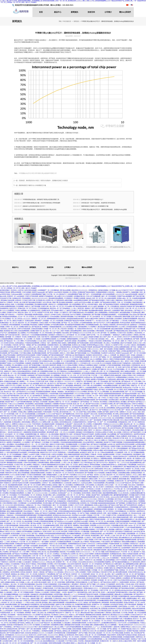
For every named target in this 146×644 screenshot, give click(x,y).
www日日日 (141, 465)
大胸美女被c (90, 438)
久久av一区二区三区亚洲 (26, 317)
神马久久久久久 (11, 531)
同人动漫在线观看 (110, 298)
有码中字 (32, 481)
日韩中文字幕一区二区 (108, 448)
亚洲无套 (11, 406)
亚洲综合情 (71, 635)
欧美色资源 (88, 627)
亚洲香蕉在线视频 (85, 570)
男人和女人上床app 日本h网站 (84, 398)
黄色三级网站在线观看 (128, 371)
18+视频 (19, 562)
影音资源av (96, 572)
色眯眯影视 (27, 432)
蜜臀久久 (104, 440)
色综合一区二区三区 (97, 574)
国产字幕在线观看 (58, 408)
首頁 (41, 12)
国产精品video (62, 383)
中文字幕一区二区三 (55, 390)
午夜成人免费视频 (21, 310)
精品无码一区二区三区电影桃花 (60, 308)
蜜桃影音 (123, 355)
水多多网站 (5, 590)
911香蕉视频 (25, 325)
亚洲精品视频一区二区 (102, 527)
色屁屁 (38, 339)
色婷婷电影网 (95, 531)
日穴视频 (112, 290)
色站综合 (11, 556)
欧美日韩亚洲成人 (38, 469)
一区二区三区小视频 (121, 485)
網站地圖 (131, 267)
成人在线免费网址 (96, 385)
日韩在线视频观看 (14, 325)
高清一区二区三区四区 (115, 337)
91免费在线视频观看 (139, 298)
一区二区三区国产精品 (80, 412)
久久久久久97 (66, 550)
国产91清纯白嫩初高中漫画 (27, 450)
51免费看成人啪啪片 (92, 365)
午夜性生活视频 (20, 436)
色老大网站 (23, 383)
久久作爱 (122, 327)
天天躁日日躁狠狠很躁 (34, 475)
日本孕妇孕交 (13, 489)
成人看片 (4, 347)
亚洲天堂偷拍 (22, 416)
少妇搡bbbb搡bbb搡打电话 (31, 596)
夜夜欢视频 (41, 349)
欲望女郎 (18, 300)
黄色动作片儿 (68, 578)
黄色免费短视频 (125, 312)
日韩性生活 (126, 432)
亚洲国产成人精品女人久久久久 (57, 450)
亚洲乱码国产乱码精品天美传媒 (108, 576)
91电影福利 (15, 400)
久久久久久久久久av (22, 635)
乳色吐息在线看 (125, 323)
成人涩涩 (25, 481)
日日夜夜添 (4, 325)
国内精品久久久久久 (39, 562)
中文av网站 (68, 306)
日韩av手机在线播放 (9, 355)
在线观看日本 (99, 438)
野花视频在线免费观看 (109, 314)
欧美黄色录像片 (5, 290)
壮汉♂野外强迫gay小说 (88, 463)
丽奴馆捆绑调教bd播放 (110, 493)
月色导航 (137, 633)
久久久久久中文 (26, 533)
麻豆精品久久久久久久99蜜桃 (120, 615)
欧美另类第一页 (107, 467)
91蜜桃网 (56, 404)
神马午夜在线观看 (60, 564)
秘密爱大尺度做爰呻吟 (46, 296)
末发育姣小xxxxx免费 (79, 515)
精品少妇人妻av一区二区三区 (27, 312)
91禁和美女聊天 (114, 312)
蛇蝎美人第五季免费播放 (25, 531)
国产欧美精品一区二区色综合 (90, 402)
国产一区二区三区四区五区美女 (115, 308)
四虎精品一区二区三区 (96, 521)
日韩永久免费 (44, 323)
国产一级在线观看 (96, 420)
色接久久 (72, 615)
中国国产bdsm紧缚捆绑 (125, 296)
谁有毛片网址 (120, 584)
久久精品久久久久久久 (16, 351)
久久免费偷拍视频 (80, 578)
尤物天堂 (29, 540)
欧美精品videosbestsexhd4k (62, 515)
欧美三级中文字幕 (137, 317)
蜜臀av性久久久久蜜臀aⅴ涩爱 (75, 396)
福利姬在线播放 (103, 290)
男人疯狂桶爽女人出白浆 (20, 365)
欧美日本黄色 (24, 400)
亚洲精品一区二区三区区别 (14, 319)
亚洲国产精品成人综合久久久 (131, 629)
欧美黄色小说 (85, 503)
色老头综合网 (78, 424)
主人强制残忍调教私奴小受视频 (11, 446)
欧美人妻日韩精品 (92, 617)
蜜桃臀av (76, 525)
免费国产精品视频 (130, 396)
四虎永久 (129, 475)
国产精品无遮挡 (84, 359)
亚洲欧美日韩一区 (121, 481)
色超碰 (137, 460)
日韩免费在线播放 (74, 452)
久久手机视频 (62, 339)
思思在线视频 (39, 404)
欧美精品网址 (17, 422)
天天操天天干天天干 (128, 290)
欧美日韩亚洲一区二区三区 (67, 349)
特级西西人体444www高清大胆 (120, 325)
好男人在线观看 (87, 436)
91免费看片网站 (47, 507)
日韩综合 (94, 611)
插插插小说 (142, 327)
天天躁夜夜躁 (26, 446)
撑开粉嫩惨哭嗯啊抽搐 (74, 533)
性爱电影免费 (125, 304)
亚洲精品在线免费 (10, 381)
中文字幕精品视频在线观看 (71, 390)
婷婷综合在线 (41, 408)
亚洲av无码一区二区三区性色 (27, 308)
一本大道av (48, 548)
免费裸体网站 (68, 426)
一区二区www (30, 381)
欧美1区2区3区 (98, 355)
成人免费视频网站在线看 (131, 564)
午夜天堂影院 (106, 542)
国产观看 (136, 339)
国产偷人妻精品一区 (135, 487)
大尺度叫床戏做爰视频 (114, 365)
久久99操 (13, 491)
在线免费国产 (17, 481)
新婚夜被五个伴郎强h (89, 606)
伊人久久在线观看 (106, 363)
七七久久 (6, 349)
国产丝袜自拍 (10, 314)
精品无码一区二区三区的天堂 (65, 473)
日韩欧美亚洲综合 (65, 347)
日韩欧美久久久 (61, 335)
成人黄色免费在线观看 (117, 392)
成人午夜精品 (104, 325)
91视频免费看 (98, 424)
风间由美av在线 (48, 576)
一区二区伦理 (96, 416)
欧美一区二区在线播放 (10, 495)
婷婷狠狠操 (69, 302)
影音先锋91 (50, 621)
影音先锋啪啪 (108, 414)
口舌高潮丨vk (90, 396)
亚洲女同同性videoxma (85, 329)
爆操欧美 (115, 479)
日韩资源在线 (136, 365)
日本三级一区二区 (131, 308)
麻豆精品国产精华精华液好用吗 (108, 327)
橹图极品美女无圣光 (89, 629)
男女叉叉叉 (68, 596)
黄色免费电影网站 (76, 331)
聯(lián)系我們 (125, 12)
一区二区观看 (58, 507)
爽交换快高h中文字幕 (96, 471)
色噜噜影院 (31, 375)
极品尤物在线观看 (117, 329)
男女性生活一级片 (10, 392)
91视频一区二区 (89, 527)
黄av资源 (50, 489)
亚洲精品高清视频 (130, 576)
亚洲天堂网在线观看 (96, 343)
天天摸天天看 (93, 339)
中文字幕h (46, 377)
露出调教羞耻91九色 (20, 430)
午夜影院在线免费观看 (32, 343)
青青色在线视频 (95, 465)
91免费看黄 (42, 550)
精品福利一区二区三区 (104, 633)
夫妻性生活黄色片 (127, 335)
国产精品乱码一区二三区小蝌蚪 (14, 341)
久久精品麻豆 (76, 536)
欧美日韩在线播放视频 (28, 584)
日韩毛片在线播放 (57, 454)
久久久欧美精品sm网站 (70, 327)
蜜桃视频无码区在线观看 (15, 463)
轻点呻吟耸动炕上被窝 (129, 446)
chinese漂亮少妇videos (86, 562)
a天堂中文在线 (42, 635)
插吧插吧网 (105, 602)
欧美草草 (12, 562)
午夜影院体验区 (47, 505)
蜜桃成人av (63, 635)
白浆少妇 (21, 290)
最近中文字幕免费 (126, 343)
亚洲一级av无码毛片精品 (110, 538)
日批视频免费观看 (91, 387)
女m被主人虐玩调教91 (7, 444)
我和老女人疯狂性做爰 (107, 319)
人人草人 (74, 308)
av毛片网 (59, 477)
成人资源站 (55, 422)
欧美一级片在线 (28, 477)
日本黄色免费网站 (7, 458)
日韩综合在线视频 (102, 544)
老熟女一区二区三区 (20, 458)
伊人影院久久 (59, 381)
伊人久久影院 (93, 306)
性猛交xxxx (74, 448)
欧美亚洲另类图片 (107, 627)
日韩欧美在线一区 (20, 339)
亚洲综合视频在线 (82, 582)
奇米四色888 (112, 373)
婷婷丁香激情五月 (6, 483)
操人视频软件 (75, 463)
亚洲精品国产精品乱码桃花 (86, 292)
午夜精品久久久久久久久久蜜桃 (63, 400)
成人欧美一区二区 (36, 525)
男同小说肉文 (103, 428)
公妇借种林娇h (126, 548)
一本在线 (64, 592)
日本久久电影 (109, 485)
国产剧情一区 (105, 333)
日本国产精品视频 (6, 359)
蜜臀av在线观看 (16, 292)
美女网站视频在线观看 (39, 353)
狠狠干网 (55, 302)
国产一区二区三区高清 (14, 521)
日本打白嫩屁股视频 (113, 323)
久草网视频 (110, 481)
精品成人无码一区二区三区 (95, 298)
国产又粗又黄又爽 (139, 296)
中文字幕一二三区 (97, 375)
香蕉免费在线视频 (11, 604)
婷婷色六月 (52, 304)
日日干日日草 (53, 452)
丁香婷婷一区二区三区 (41, 511)
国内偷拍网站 (83, 327)
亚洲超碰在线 (123, 422)
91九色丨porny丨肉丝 (134, 412)
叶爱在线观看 (47, 412)
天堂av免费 (109, 331)
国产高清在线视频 (102, 400)
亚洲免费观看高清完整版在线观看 (85, 400)
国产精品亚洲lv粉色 (9, 609)
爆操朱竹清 (44, 452)
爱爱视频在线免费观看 (24, 438)
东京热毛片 (51, 341)
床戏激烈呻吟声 (118, 467)
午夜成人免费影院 (121, 436)
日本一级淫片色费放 (102, 396)
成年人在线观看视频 (59, 495)
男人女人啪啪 (81, 367)
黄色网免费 (51, 432)
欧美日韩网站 (92, 412)
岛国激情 (89, 355)
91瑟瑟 (5, 375)
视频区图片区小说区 (66, 434)
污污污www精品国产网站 (8, 467)
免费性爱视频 (72, 343)
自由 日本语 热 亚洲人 (103, 497)
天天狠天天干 (84, 339)
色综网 (100, 414)
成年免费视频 (110, 436)
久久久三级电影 (107, 479)
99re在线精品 (28, 511)
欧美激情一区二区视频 (78, 487)
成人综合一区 (47, 331)
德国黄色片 (59, 385)
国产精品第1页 (37, 327)
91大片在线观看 (68, 296)
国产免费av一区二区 (106, 357)
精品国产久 (127, 292)
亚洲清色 (49, 408)
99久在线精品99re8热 (46, 361)
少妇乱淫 (47, 314)
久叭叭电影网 (97, 467)
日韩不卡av (117, 580)
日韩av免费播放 (62, 568)
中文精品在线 (57, 598)
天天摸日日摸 (40, 381)
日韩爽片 (25, 454)
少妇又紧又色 (12, 329)
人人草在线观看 (27, 410)
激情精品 (78, 410)
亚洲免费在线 (128, 339)
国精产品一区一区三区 (138, 385)
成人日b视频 (20, 582)
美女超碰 (62, 302)
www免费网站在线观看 (81, 300)
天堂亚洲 (16, 345)
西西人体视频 (89, 540)
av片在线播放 (127, 499)
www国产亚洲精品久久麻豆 (25, 369)
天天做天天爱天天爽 (29, 300)
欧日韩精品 (104, 402)
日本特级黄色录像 (34, 452)
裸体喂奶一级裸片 (31, 613)
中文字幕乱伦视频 (55, 323)
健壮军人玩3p (37, 438)
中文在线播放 (71, 552)
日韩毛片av (86, 631)
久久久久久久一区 (13, 540)
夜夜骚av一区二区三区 (65, 519)
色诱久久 (63, 353)
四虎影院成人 (62, 452)
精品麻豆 (85, 460)
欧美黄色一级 (48, 527)
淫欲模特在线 (10, 436)
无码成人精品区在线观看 (96, 460)
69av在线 (39, 584)
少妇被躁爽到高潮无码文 (65, 398)
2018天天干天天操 (16, 519)
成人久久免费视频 (96, 359)
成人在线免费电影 (31, 349)
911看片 (102, 487)
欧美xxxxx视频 (71, 367)
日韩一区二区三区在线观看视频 (25, 414)
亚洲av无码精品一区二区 (132, 602)
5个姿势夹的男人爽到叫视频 (64, 300)
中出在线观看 (64, 430)
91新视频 (102, 365)
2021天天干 (127, 337)
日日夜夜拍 (104, 404)
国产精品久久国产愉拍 (24, 469)
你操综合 (43, 460)
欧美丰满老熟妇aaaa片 (138, 323)
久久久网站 (29, 491)
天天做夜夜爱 (119, 452)
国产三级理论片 (58, 527)
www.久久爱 (91, 367)
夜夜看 (132, 398)
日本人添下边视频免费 (93, 296)
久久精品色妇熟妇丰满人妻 (34, 538)
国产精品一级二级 (92, 487)
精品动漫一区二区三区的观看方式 (23, 359)
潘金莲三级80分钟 (76, 586)
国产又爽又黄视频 (98, 308)
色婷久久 (28, 306)
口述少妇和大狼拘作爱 (49, 365)
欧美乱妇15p (89, 377)
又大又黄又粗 (103, 351)
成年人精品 (142, 426)
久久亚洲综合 (53, 493)
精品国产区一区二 (115, 463)
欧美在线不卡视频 (74, 479)
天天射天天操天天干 (137, 615)
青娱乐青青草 (66, 588)
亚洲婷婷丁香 (60, 562)
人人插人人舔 (29, 582)
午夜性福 (34, 552)
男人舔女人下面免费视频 (112, 343)
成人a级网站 (22, 333)
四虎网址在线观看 (51, 349)
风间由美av (64, 517)
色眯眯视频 (135, 292)
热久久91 (39, 481)
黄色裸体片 (76, 584)
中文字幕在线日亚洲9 (117, 527)
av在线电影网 (41, 414)
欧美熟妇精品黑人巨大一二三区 (64, 621)
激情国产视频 (58, 576)
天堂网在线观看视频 (85, 351)
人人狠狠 (45, 359)
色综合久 (22, 426)
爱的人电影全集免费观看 (57, 602)
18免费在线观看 (12, 548)
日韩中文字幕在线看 (32, 296)
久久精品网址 (34, 420)
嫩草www (7, 497)
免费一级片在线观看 (106, 349)
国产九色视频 (21, 347)
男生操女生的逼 (136, 513)
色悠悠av (138, 458)
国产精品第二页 (20, 406)
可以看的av (55, 615)
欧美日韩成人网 (96, 609)
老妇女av (99, 430)
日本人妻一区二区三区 (123, 536)
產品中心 (58, 12)
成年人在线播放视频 (98, 361)
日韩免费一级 (115, 355)
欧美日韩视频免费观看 (67, 394)
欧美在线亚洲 (137, 363)
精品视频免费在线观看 (96, 310)
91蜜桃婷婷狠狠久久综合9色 (105, 292)
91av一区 (18, 598)
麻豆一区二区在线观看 (109, 296)
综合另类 (38, 602)
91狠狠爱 (28, 363)
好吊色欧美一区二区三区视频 (102, 317)
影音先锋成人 (129, 310)
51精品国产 (69, 424)
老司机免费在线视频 (88, 373)
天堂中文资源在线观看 (134, 471)
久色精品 (7, 564)
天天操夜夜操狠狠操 (86, 323)
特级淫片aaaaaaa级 (38, 292)
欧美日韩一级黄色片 (85, 308)
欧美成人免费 (10, 304)
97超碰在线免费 (114, 544)
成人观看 (14, 497)
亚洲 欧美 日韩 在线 (30, 351)
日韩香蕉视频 (134, 507)
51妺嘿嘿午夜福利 (20, 606)
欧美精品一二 (21, 602)
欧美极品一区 (72, 329)
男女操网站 (41, 426)
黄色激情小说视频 (47, 379)
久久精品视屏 (47, 586)
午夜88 (43, 465)
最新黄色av (18, 556)
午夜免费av (82, 448)
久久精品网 (77, 458)
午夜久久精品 (110, 300)
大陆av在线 (14, 398)
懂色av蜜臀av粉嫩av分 (129, 542)
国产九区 (86, 294)
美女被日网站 (47, 495)
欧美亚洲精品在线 (66, 422)
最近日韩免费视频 (24, 473)
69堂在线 (101, 499)
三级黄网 (143, 369)
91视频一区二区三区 (50, 329)
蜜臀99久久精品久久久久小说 (22, 424)
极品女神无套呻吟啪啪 (115, 550)
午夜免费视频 (132, 465)
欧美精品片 (84, 452)
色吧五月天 (9, 385)
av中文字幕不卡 (68, 576)
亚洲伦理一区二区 (88, 621)
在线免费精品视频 (138, 430)
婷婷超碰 (140, 355)
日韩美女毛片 (134, 544)
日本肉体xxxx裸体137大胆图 (26, 394)
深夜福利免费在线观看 (38, 473)
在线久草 (135, 383)
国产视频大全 (102, 369)
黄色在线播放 (67, 379)
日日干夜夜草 (48, 369)
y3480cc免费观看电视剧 (8, 306)
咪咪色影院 (78, 385)
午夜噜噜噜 (48, 509)
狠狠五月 (44, 440)
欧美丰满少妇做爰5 (31, 290)
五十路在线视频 (68, 385)
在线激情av (6, 572)
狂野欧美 (4, 369)
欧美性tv (75, 345)
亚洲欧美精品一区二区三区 (9, 323)
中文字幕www (51, 499)
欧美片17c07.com (46, 418)
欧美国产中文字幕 (43, 312)
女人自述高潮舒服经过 (42, 317)
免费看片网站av (126, 627)
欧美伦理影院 (86, 493)
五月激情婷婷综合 (84, 609)
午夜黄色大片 (43, 420)
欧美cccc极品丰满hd (92, 319)
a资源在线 (79, 430)
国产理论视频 (36, 306)
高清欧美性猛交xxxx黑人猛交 (45, 536)
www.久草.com (95, 631)
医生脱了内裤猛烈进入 (125, 363)
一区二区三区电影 (71, 562)
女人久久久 (27, 319)
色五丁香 (141, 394)
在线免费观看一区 (45, 367)
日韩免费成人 (8, 627)
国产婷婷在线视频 (81, 353)
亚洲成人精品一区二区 (124, 298)
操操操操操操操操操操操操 (113, 394)
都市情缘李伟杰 (83, 592)
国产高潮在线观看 (83, 343)
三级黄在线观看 (124, 582)
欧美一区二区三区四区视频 (74, 357)
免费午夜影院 (125, 497)
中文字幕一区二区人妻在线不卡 (57, 294)
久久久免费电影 (114, 477)
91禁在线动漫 (128, 546)
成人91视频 (82, 345)
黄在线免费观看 (36, 576)
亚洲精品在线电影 (137, 473)
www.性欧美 (58, 292)
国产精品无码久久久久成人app (115, 460)
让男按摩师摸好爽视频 (46, 521)
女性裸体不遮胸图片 (94, 448)
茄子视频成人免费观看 (14, 513)
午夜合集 (18, 377)
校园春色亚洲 (121, 471)
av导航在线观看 (141, 588)
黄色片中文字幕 (12, 416)
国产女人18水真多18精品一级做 (92, 304)
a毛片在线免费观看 (109, 294)
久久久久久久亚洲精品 (71, 359)
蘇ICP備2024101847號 (73, 278)
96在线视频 (5, 387)
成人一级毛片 (125, 361)
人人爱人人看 (66, 463)
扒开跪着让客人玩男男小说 (45, 300)
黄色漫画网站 (127, 609)
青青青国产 (39, 321)
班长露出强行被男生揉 (116, 396)
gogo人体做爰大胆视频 (92, 337)
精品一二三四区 (5, 542)
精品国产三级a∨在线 (91, 414)
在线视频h (106, 604)
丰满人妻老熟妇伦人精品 (28, 408)
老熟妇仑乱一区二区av (34, 505)
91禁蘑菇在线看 (79, 485)
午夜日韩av (47, 487)
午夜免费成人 (37, 631)
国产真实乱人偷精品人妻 (26, 623)
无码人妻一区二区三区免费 (32, 485)
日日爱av (142, 533)
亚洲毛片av (11, 596)
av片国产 (74, 351)
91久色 (143, 536)
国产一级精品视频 (46, 598)
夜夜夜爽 (129, 349)
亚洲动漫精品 (20, 343)
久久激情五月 (64, 312)
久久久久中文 (120, 294)
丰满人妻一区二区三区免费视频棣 (11, 454)
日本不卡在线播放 (110, 471)
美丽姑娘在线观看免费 (88, 497)
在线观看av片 (75, 402)
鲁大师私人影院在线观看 (121, 414)
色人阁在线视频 (16, 410)
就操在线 (63, 552)
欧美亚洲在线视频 (102, 373)
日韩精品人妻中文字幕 (33, 440)
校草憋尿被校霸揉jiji (36, 400)
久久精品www (34, 428)
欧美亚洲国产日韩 (117, 619)
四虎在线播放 (93, 576)
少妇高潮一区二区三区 (8, 602)
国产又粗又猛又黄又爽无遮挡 (69, 469)
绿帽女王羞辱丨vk (89, 430)
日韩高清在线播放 (37, 329)
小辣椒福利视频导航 (55, 327)
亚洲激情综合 (93, 290)
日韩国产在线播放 (42, 355)
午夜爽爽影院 (77, 373)
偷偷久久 (46, 540)
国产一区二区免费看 (72, 408)
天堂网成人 (57, 554)
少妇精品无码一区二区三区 (126, 491)
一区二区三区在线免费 (76, 406)
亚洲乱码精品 (126, 365)
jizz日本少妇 (29, 527)
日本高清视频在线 (88, 432)
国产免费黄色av (32, 458)
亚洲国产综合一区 (93, 422)
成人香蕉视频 (110, 529)
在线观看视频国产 (72, 633)
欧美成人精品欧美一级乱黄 (29, 572)
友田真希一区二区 (25, 398)
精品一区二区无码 (72, 465)
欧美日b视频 (122, 533)
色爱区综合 (119, 529)
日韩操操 (90, 515)
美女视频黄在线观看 (41, 304)
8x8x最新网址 (8, 546)
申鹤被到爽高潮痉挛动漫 (83, 604)
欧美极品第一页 (31, 426)
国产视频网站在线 (14, 367)
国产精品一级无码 (98, 394)
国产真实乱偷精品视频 (16, 619)
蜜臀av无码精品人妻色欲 (50, 485)
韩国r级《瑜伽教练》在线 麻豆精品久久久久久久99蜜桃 (69, 392)
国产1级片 (19, 596)
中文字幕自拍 (89, 489)
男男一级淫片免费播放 (111, 513)
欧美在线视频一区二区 (37, 467)
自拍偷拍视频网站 (35, 483)
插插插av (14, 574)
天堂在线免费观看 (99, 483)
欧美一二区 (4, 379)
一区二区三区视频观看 (104, 335)
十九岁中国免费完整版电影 (18, 387)
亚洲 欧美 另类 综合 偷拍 (128, 416)
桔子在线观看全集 (24, 643)
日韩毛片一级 (47, 483)
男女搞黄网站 (27, 298)
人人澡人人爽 (111, 546)
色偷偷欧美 (48, 404)
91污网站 (138, 418)
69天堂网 (142, 481)
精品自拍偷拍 (141, 396)
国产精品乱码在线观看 (43, 375)
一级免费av (119, 292)
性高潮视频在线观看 (92, 325)
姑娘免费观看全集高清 (51, 416)
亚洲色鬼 (39, 495)
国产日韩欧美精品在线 (77, 312)
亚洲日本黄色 (61, 444)
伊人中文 (82, 469)
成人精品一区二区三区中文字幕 (78, 418)
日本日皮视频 (27, 292)
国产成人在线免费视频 (39, 345)
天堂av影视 (65, 333)
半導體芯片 (52, 173)
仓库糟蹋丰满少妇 (80, 296)
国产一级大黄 (105, 536)
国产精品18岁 (136, 536)
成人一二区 (138, 515)
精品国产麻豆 (10, 402)
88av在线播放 (85, 525)
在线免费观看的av (11, 460)
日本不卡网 (86, 385)
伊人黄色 (65, 556)
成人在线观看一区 (125, 513)
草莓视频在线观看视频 (76, 590)
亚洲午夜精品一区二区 (135, 436)
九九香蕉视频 (20, 304)
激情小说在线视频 (89, 331)
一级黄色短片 (116, 335)
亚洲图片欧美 (46, 310)
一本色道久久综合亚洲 (95, 341)
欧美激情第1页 (38, 396)
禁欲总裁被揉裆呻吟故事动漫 (27, 373)
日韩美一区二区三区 (12, 327)
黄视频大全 (135, 369)
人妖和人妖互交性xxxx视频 (82, 302)
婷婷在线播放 (26, 422)
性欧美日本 (30, 586)
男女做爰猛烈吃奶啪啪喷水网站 (75, 325)
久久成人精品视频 (33, 383)
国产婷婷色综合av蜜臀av (76, 440)
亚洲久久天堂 (137, 343)
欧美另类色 (139, 333)
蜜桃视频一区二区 (104, 306)
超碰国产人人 (59, 558)
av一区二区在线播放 (75, 493)
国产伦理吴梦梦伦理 (130, 505)
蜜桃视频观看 (47, 400)
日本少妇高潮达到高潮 (54, 373)
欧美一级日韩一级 (129, 458)
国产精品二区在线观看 (106, 390)
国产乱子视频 (85, 513)
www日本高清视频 (50, 568)
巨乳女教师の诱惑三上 (59, 310)
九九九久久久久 (70, 381)
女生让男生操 (47, 302)
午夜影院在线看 (58, 570)
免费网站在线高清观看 (35, 412)
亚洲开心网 (45, 306)
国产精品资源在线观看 (80, 306)
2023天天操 (79, 414)
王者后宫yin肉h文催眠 (109, 491)
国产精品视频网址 (6, 448)
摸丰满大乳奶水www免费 (21, 483)
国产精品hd (132, 402)
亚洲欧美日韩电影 (112, 473)
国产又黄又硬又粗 (87, 550)
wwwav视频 (85, 625)
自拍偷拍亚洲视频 (51, 590)
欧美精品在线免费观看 (10, 317)
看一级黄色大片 (43, 434)
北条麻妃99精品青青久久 (109, 465)
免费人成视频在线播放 (22, 471)
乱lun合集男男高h (89, 442)
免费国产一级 (47, 629)
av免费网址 (138, 560)
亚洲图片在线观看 (80, 298)
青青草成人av (70, 355)
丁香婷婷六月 (5, 398)
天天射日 (4, 428)
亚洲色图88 (46, 438)
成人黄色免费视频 (53, 552)
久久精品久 (88, 538)
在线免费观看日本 (58, 487)
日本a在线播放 (55, 317)
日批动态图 (11, 300)
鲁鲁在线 (83, 584)
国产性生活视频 (13, 353)
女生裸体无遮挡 (114, 400)
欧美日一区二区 (23, 420)
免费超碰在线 (5, 418)
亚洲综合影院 (99, 469)
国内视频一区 (10, 337)
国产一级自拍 (126, 410)
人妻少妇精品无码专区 (59, 367)
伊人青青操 (73, 292)
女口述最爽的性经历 (34, 310)
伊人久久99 (96, 333)
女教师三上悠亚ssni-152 (81, 420)
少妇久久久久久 (137, 627)
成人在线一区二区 (29, 385)
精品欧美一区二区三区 (91, 357)
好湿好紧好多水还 (139, 538)
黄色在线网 (142, 367)
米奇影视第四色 (128, 454)
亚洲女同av (4, 404)
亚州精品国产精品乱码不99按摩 (82, 347)
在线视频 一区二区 (49, 321)
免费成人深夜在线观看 (130, 426)
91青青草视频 (54, 394)
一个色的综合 (20, 314)
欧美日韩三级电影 (71, 341)
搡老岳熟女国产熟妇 (87, 613)
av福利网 (119, 574)
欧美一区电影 (55, 312)
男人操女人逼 (11, 394)
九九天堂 (127, 345)
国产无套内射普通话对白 (125, 434)
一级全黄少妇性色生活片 (15, 432)
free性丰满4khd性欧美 (56, 359)
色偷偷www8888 (68, 477)
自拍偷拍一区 (50, 473)
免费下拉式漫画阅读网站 (114, 426)
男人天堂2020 (62, 329)
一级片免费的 (45, 542)
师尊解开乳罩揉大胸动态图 (113, 375)
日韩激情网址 (129, 418)
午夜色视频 (94, 503)
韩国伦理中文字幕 (11, 473)
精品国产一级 (49, 578)
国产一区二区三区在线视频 (134, 392)
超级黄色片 (134, 325)
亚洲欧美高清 (32, 337)
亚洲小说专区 (48, 531)
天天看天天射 (27, 509)
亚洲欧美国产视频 (114, 351)
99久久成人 (54, 357)
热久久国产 (103, 337)
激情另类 (42, 619)
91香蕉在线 (141, 375)
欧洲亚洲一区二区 (128, 586)
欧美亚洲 (4, 329)
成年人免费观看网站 (101, 312)
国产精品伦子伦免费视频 (99, 444)
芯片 (34, 173)
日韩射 (25, 600)
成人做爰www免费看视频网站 (88, 517)
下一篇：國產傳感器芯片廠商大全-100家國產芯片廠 (30, 185)
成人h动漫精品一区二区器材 (50, 347)
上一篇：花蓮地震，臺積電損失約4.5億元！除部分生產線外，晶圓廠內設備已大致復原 (41, 180)
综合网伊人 (131, 333)
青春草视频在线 (80, 355)
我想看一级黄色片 (136, 497)
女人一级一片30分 (100, 398)
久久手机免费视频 (18, 363)
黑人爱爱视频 (141, 456)
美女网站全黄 (100, 619)
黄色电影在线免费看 (67, 317)
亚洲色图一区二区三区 (131, 529)
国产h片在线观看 (63, 456)
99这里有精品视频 (77, 619)
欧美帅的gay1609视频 (138, 600)
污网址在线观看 (123, 617)
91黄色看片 (4, 538)
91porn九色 (23, 487)
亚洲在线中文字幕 (119, 438)
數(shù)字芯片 (28, 173)
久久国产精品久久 (94, 582)
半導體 (21, 173)
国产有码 (22, 357)
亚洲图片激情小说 (25, 327)
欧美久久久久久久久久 (76, 337)
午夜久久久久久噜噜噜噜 (16, 404)
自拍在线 (38, 359)
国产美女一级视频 (25, 345)
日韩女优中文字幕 (132, 359)
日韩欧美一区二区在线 (132, 469)
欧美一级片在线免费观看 (72, 467)
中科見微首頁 (67, 21)
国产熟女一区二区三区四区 (70, 323)
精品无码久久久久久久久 (80, 290)
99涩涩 (142, 349)
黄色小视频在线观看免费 (72, 454)
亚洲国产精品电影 (133, 631)
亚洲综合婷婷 (30, 321)
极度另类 (41, 458)
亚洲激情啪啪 (38, 527)
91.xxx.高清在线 (124, 493)
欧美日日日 (13, 308)
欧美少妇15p (64, 406)
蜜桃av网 (67, 594)
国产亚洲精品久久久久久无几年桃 (81, 333)
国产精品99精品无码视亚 (97, 300)
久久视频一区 (59, 361)
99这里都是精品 (138, 302)
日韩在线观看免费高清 (76, 377)
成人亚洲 (22, 302)
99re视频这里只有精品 (33, 436)
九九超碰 (82, 438)
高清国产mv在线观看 (15, 379)
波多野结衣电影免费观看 (35, 416)
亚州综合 (14, 290)
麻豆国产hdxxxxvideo (33, 357)
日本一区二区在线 (32, 574)
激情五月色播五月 (72, 310)
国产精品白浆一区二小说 (9, 373)
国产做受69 (50, 292)
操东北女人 (52, 428)
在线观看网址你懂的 (47, 371)
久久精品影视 (93, 418)
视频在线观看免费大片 (128, 519)
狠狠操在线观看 (63, 590)
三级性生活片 (25, 335)
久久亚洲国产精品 (84, 444)
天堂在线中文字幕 (6, 298)
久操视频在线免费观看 (25, 570)
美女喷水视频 (55, 438)
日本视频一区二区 (97, 570)
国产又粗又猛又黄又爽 (13, 335)
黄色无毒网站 (49, 467)
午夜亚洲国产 (4, 536)
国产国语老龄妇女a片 (119, 631)
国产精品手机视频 (32, 390)
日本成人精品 (130, 584)
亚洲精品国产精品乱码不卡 (56, 613)
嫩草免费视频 (79, 538)
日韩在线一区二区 (67, 375)
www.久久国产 (27, 580)
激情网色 (113, 333)
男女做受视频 (74, 438)
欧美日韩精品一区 (135, 331)
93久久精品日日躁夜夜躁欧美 (130, 420)
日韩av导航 (132, 592)
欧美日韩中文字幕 (138, 548)
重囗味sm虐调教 (66, 290)
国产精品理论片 (110, 383)
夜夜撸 (59, 365)
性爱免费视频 (118, 458)
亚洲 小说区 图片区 (44, 337)
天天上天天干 (140, 377)
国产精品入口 (139, 310)
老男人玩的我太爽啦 (137, 408)
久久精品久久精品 (113, 398)
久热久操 (61, 420)
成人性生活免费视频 (59, 548)
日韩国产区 (79, 381)
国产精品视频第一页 (12, 357)
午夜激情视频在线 (124, 596)
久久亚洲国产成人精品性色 (42, 615)
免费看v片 (123, 412)
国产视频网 (57, 333)
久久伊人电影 (138, 300)
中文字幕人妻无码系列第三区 (62, 412)
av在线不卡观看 (35, 454)
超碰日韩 (86, 507)
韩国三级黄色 (62, 343)
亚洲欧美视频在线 (93, 477)
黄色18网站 (13, 550)
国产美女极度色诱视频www (121, 562)
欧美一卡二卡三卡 (100, 426)
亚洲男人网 (36, 371)
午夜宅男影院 (36, 424)
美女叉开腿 (4, 487)
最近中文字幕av (137, 556)
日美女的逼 (65, 314)
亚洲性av (82, 365)
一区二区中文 (82, 598)
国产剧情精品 (89, 381)
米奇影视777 (90, 321)
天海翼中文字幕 (12, 312)
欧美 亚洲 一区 (113, 367)
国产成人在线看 (81, 349)
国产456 (66, 475)
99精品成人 (37, 465)
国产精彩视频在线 (99, 436)
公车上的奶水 (101, 584)
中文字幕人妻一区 (120, 489)
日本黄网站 (8, 365)
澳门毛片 (80, 383)
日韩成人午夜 (132, 375)
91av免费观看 (89, 312)
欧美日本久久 (124, 450)
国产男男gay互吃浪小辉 (137, 448)
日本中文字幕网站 (76, 314)
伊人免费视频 (55, 375)
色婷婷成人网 (12, 347)
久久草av (101, 387)
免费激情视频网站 (73, 339)
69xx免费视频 (112, 434)
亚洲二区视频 (135, 361)
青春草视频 (28, 314)
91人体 (110, 369)
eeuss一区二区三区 (135, 525)
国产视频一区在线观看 (60, 509)
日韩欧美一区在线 (13, 302)
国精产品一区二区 (38, 509)
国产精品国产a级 (51, 501)
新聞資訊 (75, 12)
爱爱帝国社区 (38, 540)
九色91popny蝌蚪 (17, 294)
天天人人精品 (137, 475)
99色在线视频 (42, 564)
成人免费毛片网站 (125, 385)
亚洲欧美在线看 (41, 450)
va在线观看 (60, 321)
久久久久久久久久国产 (27, 590)
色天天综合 (118, 499)
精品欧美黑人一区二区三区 (54, 426)
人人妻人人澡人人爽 (33, 347)
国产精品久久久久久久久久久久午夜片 (26, 627)
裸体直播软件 (141, 416)
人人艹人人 (74, 594)
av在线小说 (111, 444)
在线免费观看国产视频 (39, 294)
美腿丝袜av (119, 300)
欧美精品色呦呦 (86, 467)
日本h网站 (50, 564)
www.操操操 (4, 351)
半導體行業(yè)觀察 (42, 173)
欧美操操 (102, 339)
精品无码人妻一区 (130, 424)
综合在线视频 (39, 369)
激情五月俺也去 (84, 465)
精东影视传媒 (86, 416)
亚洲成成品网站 (88, 426)
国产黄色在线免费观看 (60, 503)
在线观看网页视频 (31, 434)
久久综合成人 (59, 489)
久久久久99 (95, 363)
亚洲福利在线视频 (118, 540)
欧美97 (121, 576)
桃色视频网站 (141, 345)
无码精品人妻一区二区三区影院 (48, 351)
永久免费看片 (18, 546)
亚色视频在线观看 (72, 444)
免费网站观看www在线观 (59, 639)
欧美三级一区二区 (79, 404)
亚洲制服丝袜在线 (116, 554)
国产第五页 (141, 540)
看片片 (10, 430)
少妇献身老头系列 (118, 469)
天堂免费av (73, 475)
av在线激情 (21, 296)
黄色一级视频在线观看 (134, 479)
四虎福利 (77, 497)
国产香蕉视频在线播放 (85, 450)
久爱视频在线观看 (63, 304)
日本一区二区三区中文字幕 (82, 375)
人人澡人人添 (43, 390)
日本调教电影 (55, 290)
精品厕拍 (52, 402)
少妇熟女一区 (72, 383)
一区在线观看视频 (96, 294)
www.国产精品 (124, 398)
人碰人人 (106, 355)
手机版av (38, 592)
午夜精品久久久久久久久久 (117, 440)
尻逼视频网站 (82, 639)
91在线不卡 (80, 540)
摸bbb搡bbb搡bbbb (70, 369)
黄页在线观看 (117, 556)
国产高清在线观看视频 (137, 414)
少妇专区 (72, 430)
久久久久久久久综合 (105, 418)
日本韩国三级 (66, 619)
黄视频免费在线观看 (136, 304)
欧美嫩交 (124, 402)
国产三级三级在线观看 (138, 566)
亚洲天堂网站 (73, 450)
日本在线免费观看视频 (95, 639)
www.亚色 (137, 531)
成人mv (118, 290)
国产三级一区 (86, 611)
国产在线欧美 (80, 615)
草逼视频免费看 (68, 617)
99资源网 (93, 525)
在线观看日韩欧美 (53, 345)
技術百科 (91, 12)
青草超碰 (4, 300)
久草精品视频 (134, 617)
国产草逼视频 (89, 473)
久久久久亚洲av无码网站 (70, 365)
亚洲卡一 (104, 592)
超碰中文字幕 (91, 335)
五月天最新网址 (55, 442)
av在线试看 (68, 483)
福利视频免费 (13, 333)
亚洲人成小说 (42, 552)
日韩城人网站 (22, 412)
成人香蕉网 (25, 367)
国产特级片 (134, 367)
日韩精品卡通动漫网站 (54, 550)
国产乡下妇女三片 (64, 351)
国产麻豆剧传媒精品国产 (57, 355)
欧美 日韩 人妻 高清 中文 (48, 383)
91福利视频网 (29, 304)
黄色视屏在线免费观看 (56, 298)
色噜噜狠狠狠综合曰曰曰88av (56, 319)
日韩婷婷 (61, 609)
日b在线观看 (57, 379)
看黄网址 (45, 327)
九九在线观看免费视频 (17, 349)
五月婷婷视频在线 (43, 308)
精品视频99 (137, 454)
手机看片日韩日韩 (74, 531)
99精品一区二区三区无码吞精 (29, 361)
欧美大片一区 (29, 444)
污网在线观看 (100, 331)
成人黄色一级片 (110, 574)
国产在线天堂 (43, 529)
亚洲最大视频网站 (120, 349)
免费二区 (124, 341)
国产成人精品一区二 (23, 428)
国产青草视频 (84, 310)
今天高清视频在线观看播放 (39, 335)
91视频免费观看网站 (89, 511)
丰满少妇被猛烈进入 (42, 394)
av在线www (112, 609)
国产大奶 (141, 550)
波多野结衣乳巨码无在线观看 (26, 355)
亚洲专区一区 (12, 296)
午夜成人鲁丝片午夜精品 (28, 564)
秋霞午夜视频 (46, 639)
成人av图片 (58, 296)
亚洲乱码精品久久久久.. (91, 588)
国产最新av (49, 572)
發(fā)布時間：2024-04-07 (73, 36)
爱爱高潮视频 (65, 448)
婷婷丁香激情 (65, 331)
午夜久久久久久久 (134, 341)
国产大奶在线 (86, 536)
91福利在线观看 (105, 598)
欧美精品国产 (60, 341)
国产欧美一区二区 (94, 392)
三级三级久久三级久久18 (93, 440)
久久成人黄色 (42, 341)
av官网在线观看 (141, 444)
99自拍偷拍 (34, 325)
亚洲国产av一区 (97, 604)
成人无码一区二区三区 (57, 306)
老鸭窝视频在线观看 (101, 509)
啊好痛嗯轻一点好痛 (73, 548)
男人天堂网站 (18, 385)
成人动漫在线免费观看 (84, 361)
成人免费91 (96, 302)
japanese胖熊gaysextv (113, 361)
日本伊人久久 (64, 615)
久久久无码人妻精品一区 (125, 406)
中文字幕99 (60, 566)
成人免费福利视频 (66, 345)
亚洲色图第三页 (76, 631)
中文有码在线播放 (31, 341)
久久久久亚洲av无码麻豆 (83, 394)
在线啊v (95, 369)
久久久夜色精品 (5, 400)
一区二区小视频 (141, 371)
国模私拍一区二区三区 (39, 319)
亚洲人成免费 (97, 538)
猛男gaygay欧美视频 (123, 408)
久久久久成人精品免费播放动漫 (54, 363)
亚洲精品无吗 (17, 298)
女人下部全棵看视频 (94, 353)
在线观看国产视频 (118, 310)
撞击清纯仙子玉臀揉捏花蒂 (124, 531)
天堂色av (119, 609)
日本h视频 (46, 442)
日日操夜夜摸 (15, 564)
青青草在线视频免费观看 (106, 507)
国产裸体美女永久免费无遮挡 (45, 385)
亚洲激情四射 (87, 314)
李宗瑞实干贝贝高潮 (66, 404)
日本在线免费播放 (139, 611)
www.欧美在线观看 (132, 294)
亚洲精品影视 (134, 477)
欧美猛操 (119, 546)
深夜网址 (58, 637)
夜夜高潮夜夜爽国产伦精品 (90, 390)
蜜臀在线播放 (32, 430)
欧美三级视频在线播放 (131, 390)
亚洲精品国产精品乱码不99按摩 (74, 321)
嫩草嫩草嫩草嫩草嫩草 (121, 495)
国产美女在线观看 (53, 353)
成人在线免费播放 (75, 304)
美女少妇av (133, 314)
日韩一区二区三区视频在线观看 (110, 371)
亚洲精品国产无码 (130, 329)
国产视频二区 (4, 491)
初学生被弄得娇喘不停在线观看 (17, 452)
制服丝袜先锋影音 (39, 477)
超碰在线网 (33, 517)
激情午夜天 (108, 310)
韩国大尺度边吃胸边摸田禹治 (22, 371)
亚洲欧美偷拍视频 (137, 337)
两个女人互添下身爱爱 (87, 554)
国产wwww (35, 398)
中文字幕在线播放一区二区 (83, 317)
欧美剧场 (7, 331)
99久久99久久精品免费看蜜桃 (20, 331)
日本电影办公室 (86, 363)
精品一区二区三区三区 (24, 631)
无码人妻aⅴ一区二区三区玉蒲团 (74, 489)
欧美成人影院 (123, 525)
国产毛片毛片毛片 (99, 323)
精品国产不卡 (72, 592)
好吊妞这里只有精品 (117, 604)
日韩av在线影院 (28, 519)
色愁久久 (52, 544)
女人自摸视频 (125, 544)
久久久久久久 (27, 448)
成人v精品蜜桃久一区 (110, 533)
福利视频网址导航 (107, 495)
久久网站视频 (105, 392)
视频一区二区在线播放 (66, 485)
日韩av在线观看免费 (107, 452)
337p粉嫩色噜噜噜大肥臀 (51, 525)
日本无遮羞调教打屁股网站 (135, 489)
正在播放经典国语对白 (75, 371)
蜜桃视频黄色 (89, 505)
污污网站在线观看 (13, 361)
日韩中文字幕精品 (138, 404)
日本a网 (36, 521)
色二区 (56, 371)
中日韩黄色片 (69, 298)
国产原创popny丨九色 (21, 479)
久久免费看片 (93, 327)
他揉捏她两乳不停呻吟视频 (59, 337)
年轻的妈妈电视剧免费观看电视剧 (71, 442)
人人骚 (60, 475)
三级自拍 (107, 345)
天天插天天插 (122, 333)
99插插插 (66, 292)
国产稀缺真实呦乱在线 (121, 331)
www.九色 (25, 598)
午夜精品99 (63, 371)
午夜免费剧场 (51, 574)
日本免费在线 (115, 306)
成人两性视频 (65, 446)
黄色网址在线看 (5, 450)
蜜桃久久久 (16, 576)
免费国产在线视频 (44, 325)
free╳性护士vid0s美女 (108, 353)
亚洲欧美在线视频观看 (130, 319)
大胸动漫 (95, 351)
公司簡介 (108, 12)
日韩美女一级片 (46, 343)
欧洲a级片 (52, 335)
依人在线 (57, 446)
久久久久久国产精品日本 (54, 414)
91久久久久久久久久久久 (40, 298)
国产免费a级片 (37, 442)
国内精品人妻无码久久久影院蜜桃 (54, 396)
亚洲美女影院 (84, 471)
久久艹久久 (56, 331)
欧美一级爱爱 (59, 467)
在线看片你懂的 (116, 446)
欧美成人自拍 (38, 487)
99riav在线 (92, 633)
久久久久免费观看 (8, 310)
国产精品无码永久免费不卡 (76, 387)
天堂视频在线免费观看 (64, 542)
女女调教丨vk (31, 339)
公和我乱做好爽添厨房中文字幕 (131, 351)
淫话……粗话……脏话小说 (114, 339)
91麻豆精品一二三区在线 (136, 321)
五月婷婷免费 (52, 398)
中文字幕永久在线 (71, 641)
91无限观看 (20, 306)
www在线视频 (98, 548)
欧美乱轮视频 (16, 533)
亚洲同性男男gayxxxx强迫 (95, 345)
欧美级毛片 (42, 574)
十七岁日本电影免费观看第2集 (74, 627)
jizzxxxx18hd (115, 497)
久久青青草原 (125, 477)
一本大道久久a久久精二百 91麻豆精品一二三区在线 (111, 321)
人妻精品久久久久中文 (52, 469)
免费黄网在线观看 (107, 458)
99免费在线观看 (38, 314)
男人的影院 (53, 456)
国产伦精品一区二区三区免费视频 (48, 430)
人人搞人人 (87, 371)
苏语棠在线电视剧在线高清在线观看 (47, 406)
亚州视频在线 (10, 635)
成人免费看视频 (11, 586)
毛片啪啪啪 (36, 625)
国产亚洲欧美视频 (35, 365)
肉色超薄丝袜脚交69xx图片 (76, 319)
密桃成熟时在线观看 (100, 550)
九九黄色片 (27, 294)
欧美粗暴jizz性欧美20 (105, 517)
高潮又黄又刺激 (97, 493)
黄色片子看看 (53, 511)
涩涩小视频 (70, 353)
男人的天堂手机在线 (114, 428)
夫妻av (124, 375)
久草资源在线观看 (132, 327)
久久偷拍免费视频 (70, 361)
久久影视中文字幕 (117, 345)
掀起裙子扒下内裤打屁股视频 (113, 442)
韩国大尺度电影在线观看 (118, 359)
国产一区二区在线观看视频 (109, 422)
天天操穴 (119, 454)
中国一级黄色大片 (6, 371)
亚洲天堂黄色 (128, 300)
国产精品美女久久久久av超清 (26, 392)
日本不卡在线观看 (122, 560)
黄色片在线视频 (39, 519)
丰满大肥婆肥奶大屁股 (10, 503)
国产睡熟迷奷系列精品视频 (105, 501)
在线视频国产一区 (44, 290)
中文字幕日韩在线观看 (99, 481)
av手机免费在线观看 (58, 325)
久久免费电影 (78, 527)
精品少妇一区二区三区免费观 (17, 375)
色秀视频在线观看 (34, 460)
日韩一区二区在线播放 (125, 302)
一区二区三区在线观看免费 (102, 329)
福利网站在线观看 (109, 454)
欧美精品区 (44, 600)
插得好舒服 (35, 448)
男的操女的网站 (25, 525)
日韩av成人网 (107, 540)
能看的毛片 (100, 383)
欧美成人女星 (127, 383)
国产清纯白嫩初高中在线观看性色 (29, 604)
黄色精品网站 (130, 460)
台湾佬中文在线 (56, 314)
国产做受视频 (58, 369)
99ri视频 (132, 495)
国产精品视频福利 (87, 509)
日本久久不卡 (104, 477)
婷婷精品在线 (64, 416)
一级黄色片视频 (35, 598)
